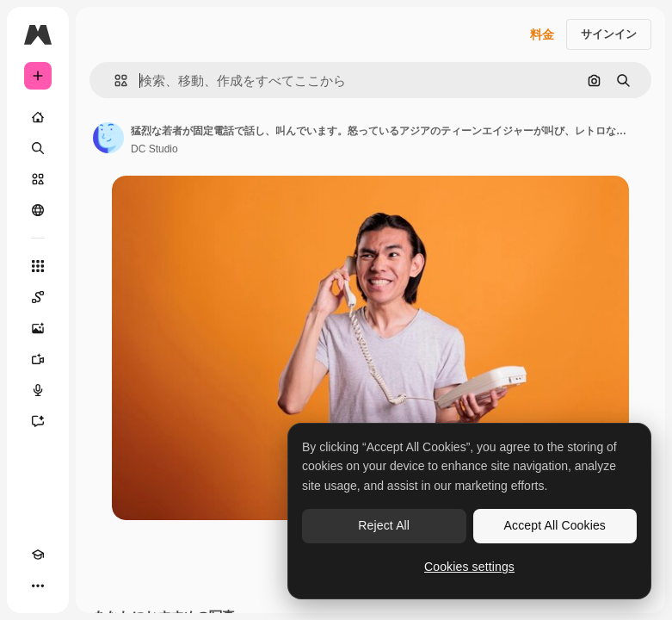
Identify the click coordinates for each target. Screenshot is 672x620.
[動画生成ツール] (38, 359)
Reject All (384, 525)
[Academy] (38, 555)
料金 (542, 34)
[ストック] (38, 179)
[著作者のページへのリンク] (108, 138)
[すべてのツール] (38, 266)
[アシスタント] (38, 421)
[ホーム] (38, 117)
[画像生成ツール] (38, 328)
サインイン (609, 34)
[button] (114, 81)
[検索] (38, 148)
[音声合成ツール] (38, 390)
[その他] (38, 586)
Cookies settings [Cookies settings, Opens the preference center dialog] (469, 567)
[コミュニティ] (38, 210)
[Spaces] (38, 297)
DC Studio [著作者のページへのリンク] (154, 149)
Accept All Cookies (555, 525)
